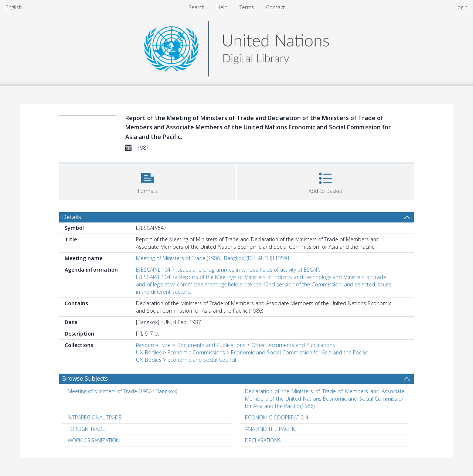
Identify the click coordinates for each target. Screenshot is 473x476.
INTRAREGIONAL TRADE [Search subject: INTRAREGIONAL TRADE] (95, 417)
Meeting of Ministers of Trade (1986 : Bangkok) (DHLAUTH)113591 (213, 258)
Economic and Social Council (202, 360)
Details (72, 217)
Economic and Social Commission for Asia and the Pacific (299, 352)
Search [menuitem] (197, 7)
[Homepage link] (236, 47)
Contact (275, 7)
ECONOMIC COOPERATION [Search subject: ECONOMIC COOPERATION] (277, 417)
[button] (148, 181)
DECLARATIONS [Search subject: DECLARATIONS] (263, 440)
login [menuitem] (462, 7)
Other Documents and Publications (293, 345)
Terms (247, 7)
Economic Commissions (196, 352)
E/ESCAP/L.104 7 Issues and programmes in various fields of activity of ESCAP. (228, 270)
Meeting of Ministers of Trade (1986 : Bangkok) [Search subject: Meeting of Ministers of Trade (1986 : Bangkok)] (122, 391)
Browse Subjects (85, 378)
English (14, 7)
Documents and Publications (211, 345)
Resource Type (153, 345)
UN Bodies (149, 352)
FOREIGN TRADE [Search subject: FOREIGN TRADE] (86, 429)
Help (222, 7)
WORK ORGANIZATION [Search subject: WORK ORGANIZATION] (94, 440)
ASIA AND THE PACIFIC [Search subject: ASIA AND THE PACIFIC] (271, 429)
